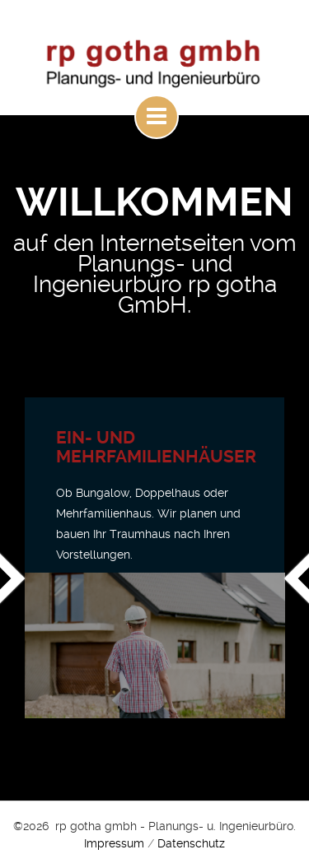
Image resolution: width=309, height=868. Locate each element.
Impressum (114, 843)
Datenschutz (191, 843)
